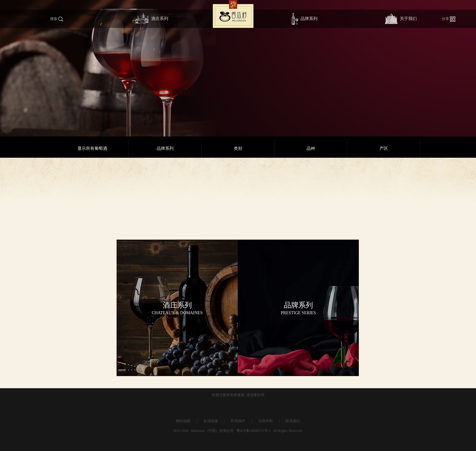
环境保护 (238, 421)
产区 (384, 148)
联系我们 (293, 421)
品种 (311, 148)
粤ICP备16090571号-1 (254, 431)
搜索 (57, 19)
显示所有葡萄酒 (92, 148)
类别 (238, 148)
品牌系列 (305, 19)
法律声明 (265, 421)
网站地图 (183, 421)
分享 (449, 19)
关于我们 (401, 19)
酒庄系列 (150, 19)
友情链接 (211, 421)
